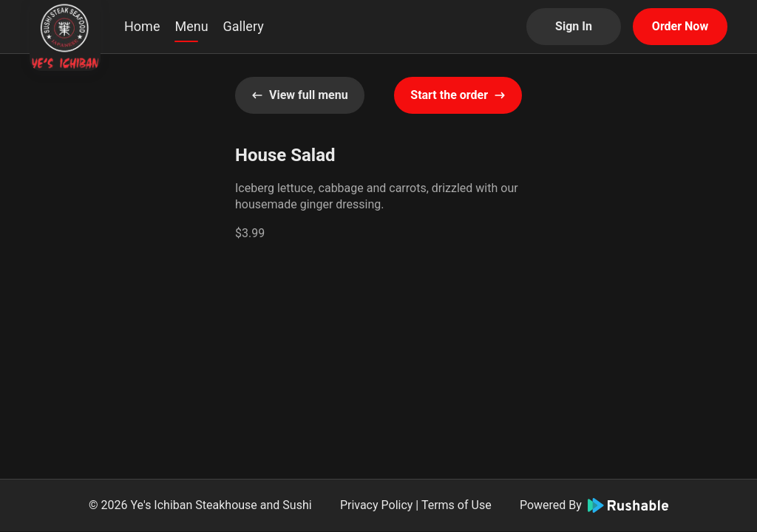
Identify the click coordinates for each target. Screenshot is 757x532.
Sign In (574, 26)
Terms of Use (456, 505)
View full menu (300, 95)
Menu (191, 26)
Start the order (458, 95)
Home (142, 26)
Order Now (680, 26)
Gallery (244, 26)
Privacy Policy (377, 505)
